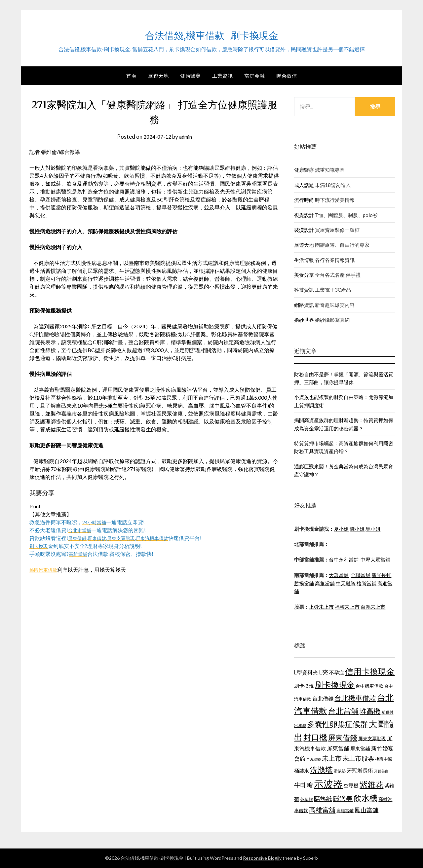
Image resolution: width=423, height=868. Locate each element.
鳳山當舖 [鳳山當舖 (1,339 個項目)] (366, 810)
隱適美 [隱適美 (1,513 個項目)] (343, 798)
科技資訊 (304, 290)
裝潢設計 (304, 230)
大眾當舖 (339, 575)
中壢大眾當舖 (375, 560)
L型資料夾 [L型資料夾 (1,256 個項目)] (306, 672)
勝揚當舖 (304, 583)
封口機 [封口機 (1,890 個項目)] (315, 737)
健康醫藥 (190, 76)
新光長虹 (381, 575)
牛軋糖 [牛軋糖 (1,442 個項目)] (304, 785)
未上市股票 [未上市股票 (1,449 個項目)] (358, 758)
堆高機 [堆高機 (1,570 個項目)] (370, 711)
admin (187, 137)
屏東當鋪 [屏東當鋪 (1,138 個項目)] (360, 749)
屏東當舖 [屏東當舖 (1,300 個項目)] (338, 748)
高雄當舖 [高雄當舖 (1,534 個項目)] (322, 810)
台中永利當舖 (344, 560)
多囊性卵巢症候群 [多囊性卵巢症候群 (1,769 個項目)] (337, 724)
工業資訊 (222, 76)
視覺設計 (304, 215)
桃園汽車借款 (45, 570)
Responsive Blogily (262, 858)
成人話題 (304, 185)
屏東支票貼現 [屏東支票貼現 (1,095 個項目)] (372, 738)
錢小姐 (357, 529)
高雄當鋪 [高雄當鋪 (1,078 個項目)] (345, 811)
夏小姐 (341, 529)
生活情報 (304, 260)
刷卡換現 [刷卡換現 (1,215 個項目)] (304, 686)
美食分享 (304, 275)
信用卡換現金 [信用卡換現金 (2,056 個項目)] (370, 671)
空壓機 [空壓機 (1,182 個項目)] (351, 785)
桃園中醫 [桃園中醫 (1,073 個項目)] (384, 759)
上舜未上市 (321, 607)
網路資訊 (304, 305)
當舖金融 (254, 76)
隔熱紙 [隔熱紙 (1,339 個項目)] (323, 799)
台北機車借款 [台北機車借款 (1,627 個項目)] (355, 698)
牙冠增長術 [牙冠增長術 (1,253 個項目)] (360, 770)
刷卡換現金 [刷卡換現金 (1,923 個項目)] (335, 685)
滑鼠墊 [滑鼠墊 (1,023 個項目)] (340, 771)
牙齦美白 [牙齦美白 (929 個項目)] (381, 771)
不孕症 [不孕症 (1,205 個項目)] (337, 672)
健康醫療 (304, 170)
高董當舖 (325, 583)
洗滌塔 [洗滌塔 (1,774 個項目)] (321, 770)
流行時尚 (304, 200)
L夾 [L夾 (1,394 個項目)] (324, 672)
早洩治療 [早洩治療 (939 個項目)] (314, 759)
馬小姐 (373, 529)
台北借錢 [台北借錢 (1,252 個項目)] (323, 698)
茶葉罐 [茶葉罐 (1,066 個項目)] (307, 799)
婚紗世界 (304, 320)
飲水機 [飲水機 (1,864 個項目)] (365, 798)
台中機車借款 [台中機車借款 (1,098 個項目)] (369, 686)
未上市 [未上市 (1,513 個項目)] (332, 758)
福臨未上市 (347, 607)
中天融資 (346, 583)
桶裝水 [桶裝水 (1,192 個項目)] (302, 771)
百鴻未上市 (373, 607)
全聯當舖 (361, 575)
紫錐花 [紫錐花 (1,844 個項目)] (371, 784)
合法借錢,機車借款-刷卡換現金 (211, 33)
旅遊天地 (158, 76)
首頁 (131, 76)
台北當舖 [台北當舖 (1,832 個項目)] (343, 711)
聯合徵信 (287, 76)
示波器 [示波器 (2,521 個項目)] (328, 784)
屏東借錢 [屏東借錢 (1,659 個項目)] (343, 738)
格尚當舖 (366, 583)
